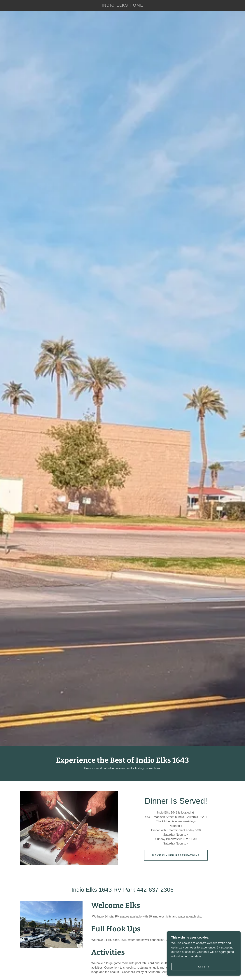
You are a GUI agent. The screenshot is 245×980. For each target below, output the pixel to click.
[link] (123, 6)
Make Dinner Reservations (176, 855)
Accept (204, 967)
